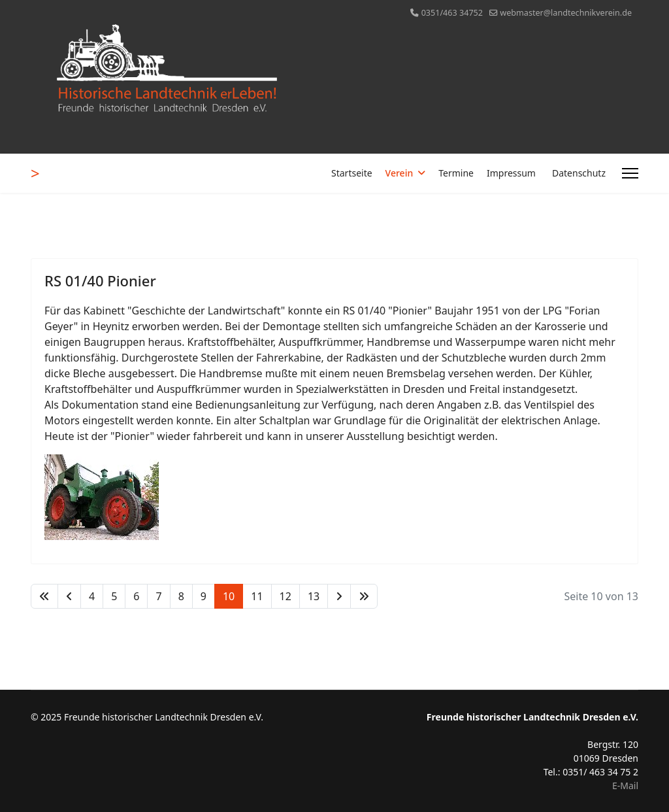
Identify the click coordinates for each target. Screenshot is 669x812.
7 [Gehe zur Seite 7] (158, 596)
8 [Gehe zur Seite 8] (181, 596)
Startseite (352, 173)
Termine (456, 173)
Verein (400, 173)
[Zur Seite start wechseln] (44, 596)
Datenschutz (579, 173)
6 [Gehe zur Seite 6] (136, 596)
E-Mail (625, 786)
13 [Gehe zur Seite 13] (314, 596)
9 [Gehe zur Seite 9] (204, 596)
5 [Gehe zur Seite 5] (114, 596)
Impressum (511, 173)
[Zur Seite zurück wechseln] (69, 596)
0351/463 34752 (452, 13)
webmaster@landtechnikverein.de (566, 13)
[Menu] (630, 173)
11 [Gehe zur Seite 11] (257, 596)
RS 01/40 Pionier (100, 280)
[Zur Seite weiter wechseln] (339, 596)
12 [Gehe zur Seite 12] (286, 596)
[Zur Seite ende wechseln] (364, 596)
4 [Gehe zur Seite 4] (92, 596)
